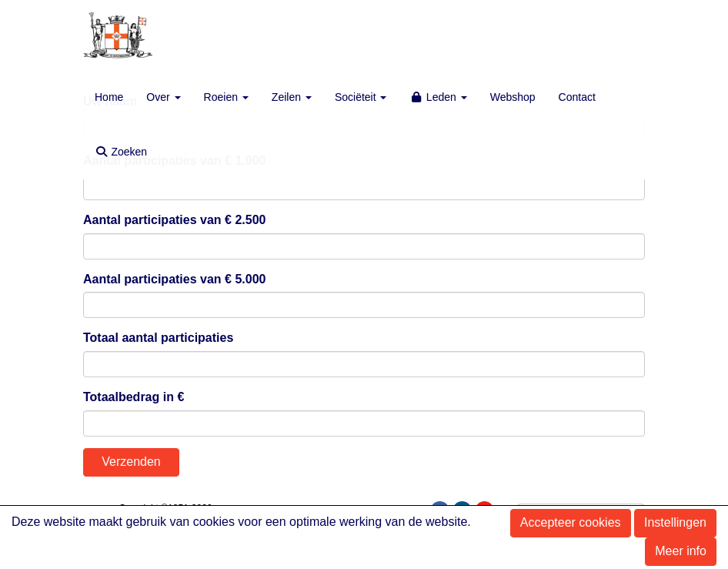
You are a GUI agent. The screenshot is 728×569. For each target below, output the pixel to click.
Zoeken (121, 152)
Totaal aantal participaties (158, 338)
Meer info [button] (681, 551)
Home (109, 97)
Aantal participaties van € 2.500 (174, 220)
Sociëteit (361, 97)
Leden (438, 97)
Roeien (226, 97)
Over (163, 97)
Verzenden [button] (131, 462)
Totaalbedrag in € (134, 397)
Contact (577, 97)
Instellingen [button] (675, 522)
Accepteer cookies (571, 522)
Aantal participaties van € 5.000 (174, 279)
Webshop (513, 97)
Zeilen (292, 97)
